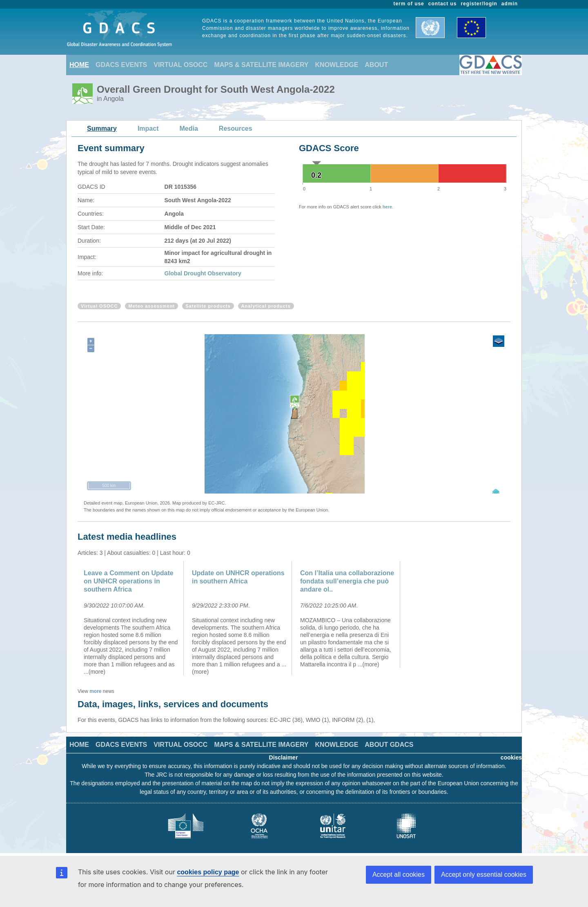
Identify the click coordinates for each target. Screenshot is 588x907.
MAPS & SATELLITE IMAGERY (261, 65)
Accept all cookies (399, 875)
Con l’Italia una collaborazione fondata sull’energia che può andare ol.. (347, 581)
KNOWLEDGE (337, 65)
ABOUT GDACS (389, 745)
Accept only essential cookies (484, 875)
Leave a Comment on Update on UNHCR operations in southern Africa (129, 581)
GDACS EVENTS (121, 65)
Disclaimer (284, 757)
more (95, 691)
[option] (132, 618)
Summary (102, 128)
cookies (511, 757)
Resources (236, 128)
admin (510, 4)
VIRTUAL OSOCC (180, 65)
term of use (409, 4)
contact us (443, 4)
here (387, 207)
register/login (479, 4)
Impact (148, 128)
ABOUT (376, 65)
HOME (79, 65)
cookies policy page (208, 872)
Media (189, 128)
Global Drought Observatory (203, 273)
